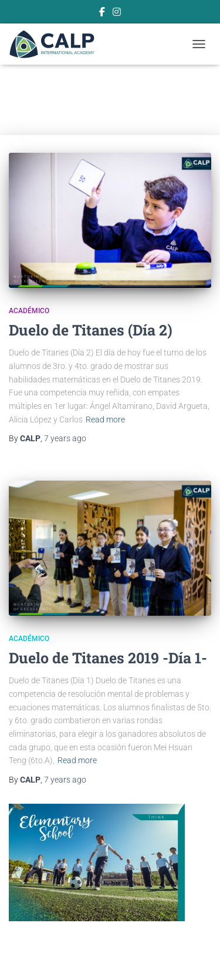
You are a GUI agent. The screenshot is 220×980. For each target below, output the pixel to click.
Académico (29, 311)
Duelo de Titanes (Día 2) (91, 330)
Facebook (102, 14)
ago (65, 438)
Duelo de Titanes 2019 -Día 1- (108, 658)
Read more (105, 419)
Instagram (117, 14)
